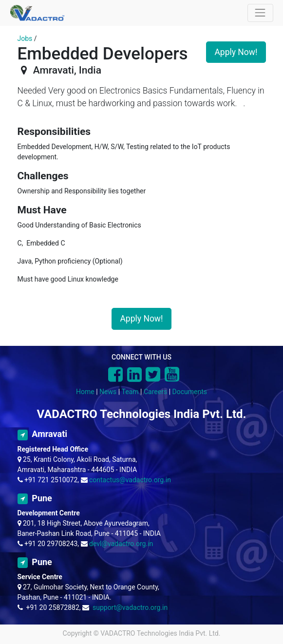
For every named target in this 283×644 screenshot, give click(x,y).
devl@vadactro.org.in (121, 544)
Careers (155, 392)
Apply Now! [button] (236, 52)
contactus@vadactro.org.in (130, 480)
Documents (190, 392)
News (108, 392)
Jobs (25, 38)
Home (85, 392)
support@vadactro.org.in (130, 607)
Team (130, 392)
